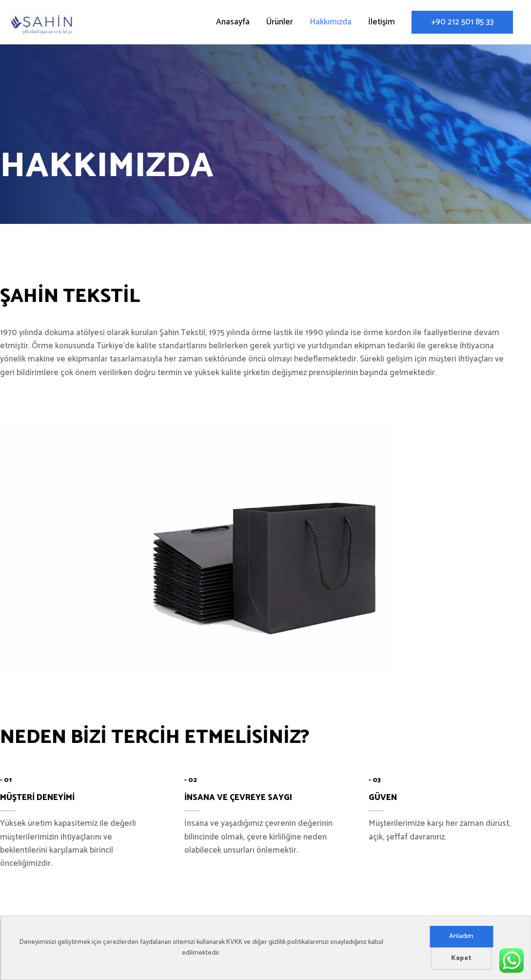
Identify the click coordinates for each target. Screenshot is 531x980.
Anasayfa (233, 24)
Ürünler (280, 24)
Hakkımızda (331, 24)
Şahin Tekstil (135, 24)
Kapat (461, 958)
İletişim (382, 24)
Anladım (461, 936)
